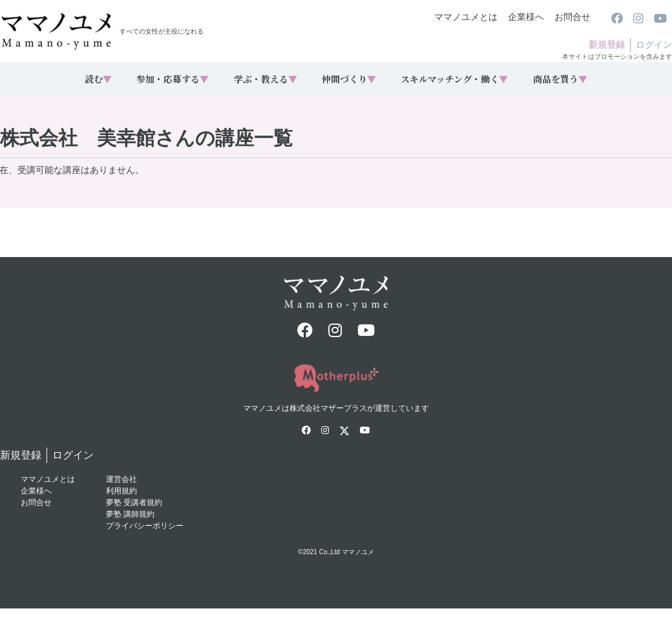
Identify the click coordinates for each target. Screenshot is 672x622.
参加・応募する (173, 79)
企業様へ (526, 17)
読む (98, 79)
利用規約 (121, 491)
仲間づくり (349, 79)
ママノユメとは (466, 17)
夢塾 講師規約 (130, 514)
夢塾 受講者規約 (134, 503)
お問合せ (572, 17)
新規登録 (607, 45)
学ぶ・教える (266, 79)
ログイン (654, 45)
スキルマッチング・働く (454, 79)
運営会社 (121, 479)
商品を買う (560, 79)
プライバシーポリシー (145, 526)
